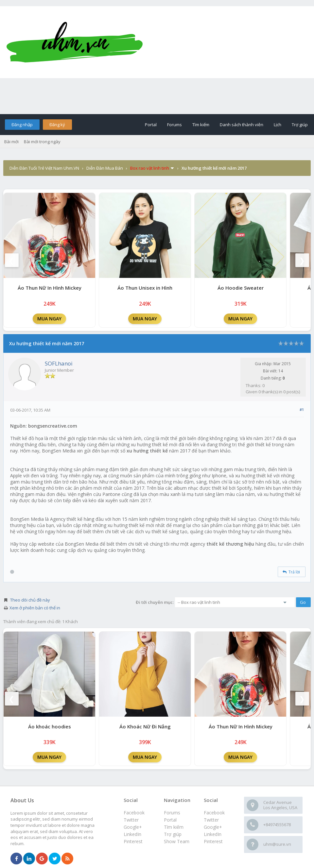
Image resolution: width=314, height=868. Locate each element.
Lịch (278, 125)
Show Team (177, 841)
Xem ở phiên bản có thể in (35, 608)
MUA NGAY (49, 319)
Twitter (211, 820)
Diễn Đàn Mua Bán (105, 168)
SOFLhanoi (59, 363)
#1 (302, 409)
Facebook (214, 813)
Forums (174, 125)
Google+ (213, 827)
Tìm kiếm (201, 125)
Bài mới (11, 142)
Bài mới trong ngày (42, 142)
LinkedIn (213, 834)
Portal (151, 125)
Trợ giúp (300, 125)
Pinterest (213, 841)
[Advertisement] (157, 96)
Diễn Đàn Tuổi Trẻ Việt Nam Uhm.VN (44, 168)
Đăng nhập (22, 125)
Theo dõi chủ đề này (30, 600)
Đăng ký (57, 125)
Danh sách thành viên (242, 125)
